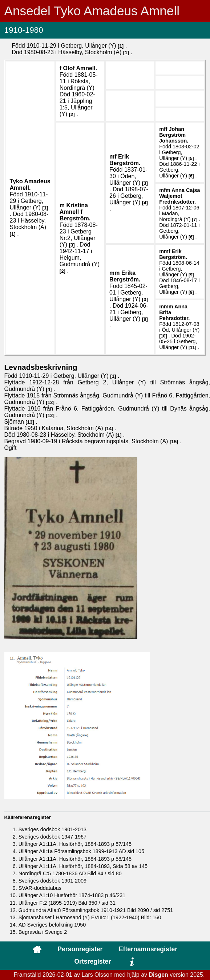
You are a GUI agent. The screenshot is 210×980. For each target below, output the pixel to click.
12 (50, 402)
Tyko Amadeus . (30, 185)
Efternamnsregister (148, 949)
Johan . (174, 135)
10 (163, 336)
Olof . (80, 68)
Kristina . (75, 212)
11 (192, 348)
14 (109, 429)
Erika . (125, 276)
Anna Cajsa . (179, 196)
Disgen (158, 975)
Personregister (80, 949)
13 (30, 422)
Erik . (125, 160)
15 (174, 442)
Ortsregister (92, 961)
